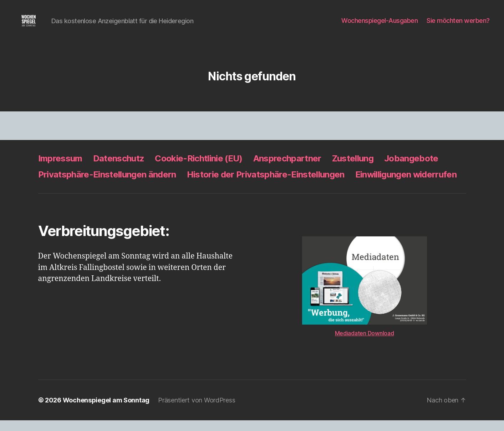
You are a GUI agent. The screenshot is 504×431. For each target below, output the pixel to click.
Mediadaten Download (365, 344)
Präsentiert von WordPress (197, 411)
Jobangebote (411, 169)
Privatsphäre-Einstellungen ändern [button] (107, 185)
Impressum (60, 169)
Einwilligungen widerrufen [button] (406, 185)
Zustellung (353, 169)
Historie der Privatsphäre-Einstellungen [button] (266, 185)
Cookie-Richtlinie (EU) (198, 169)
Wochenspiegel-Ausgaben (380, 26)
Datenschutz (119, 169)
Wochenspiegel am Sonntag (106, 411)
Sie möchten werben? (458, 26)
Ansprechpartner (287, 169)
